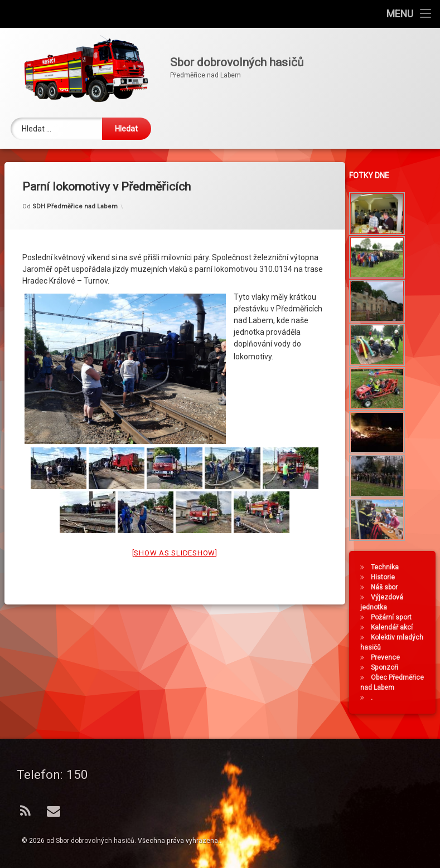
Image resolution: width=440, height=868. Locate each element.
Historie (386, 577)
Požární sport (394, 617)
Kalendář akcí (395, 627)
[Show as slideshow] (175, 540)
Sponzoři (387, 667)
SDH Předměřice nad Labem (75, 194)
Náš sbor (387, 587)
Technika (388, 567)
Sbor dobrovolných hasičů (95, 841)
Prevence (388, 657)
